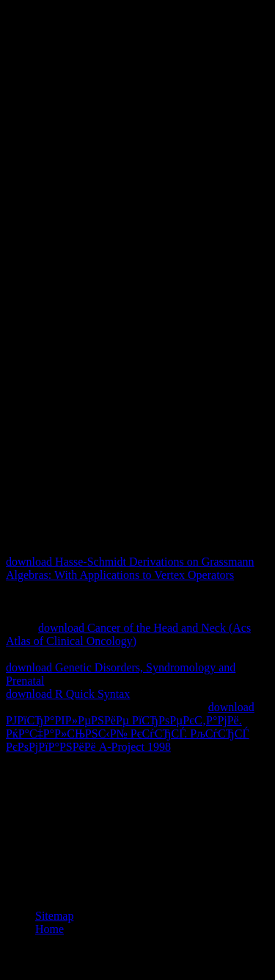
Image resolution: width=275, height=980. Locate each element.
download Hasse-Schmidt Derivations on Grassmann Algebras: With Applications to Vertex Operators (130, 568)
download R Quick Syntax (68, 694)
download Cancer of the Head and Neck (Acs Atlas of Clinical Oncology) (128, 634)
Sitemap (54, 916)
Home (49, 929)
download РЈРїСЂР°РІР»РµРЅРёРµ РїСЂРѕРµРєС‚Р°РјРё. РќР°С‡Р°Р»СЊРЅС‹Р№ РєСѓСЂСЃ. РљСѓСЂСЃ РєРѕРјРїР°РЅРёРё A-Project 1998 (130, 727)
